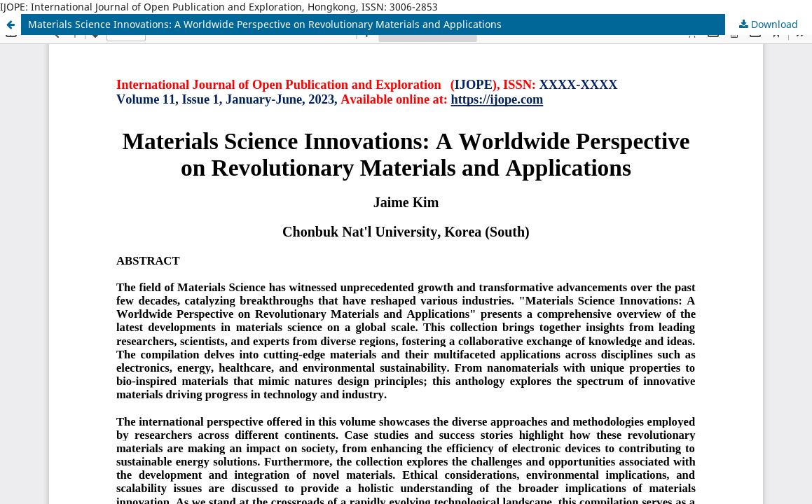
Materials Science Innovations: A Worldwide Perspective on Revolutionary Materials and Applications (265, 24)
